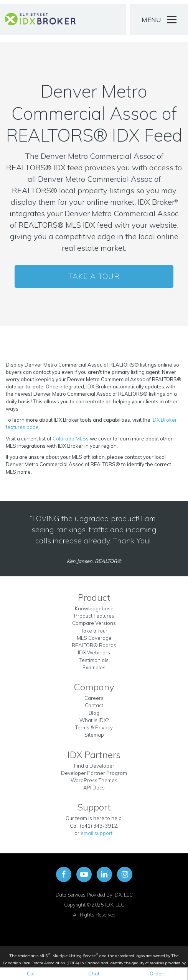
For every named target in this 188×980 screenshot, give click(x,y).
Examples (94, 667)
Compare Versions (94, 623)
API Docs (94, 788)
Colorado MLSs (71, 439)
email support (96, 833)
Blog (94, 713)
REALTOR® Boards (94, 645)
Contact (94, 705)
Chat (94, 973)
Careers (94, 698)
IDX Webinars (94, 652)
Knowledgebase (94, 608)
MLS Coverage (94, 638)
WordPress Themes (94, 780)
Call (31, 973)
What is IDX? (94, 720)
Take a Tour (94, 276)
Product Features (94, 616)
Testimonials (94, 660)
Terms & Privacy (94, 727)
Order (157, 973)
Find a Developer (94, 766)
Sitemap (94, 735)
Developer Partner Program (94, 773)
